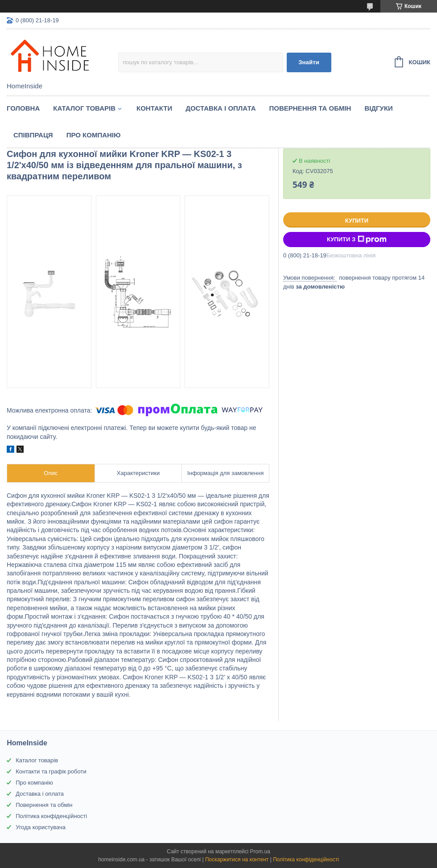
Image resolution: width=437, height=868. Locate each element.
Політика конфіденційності (51, 816)
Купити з (357, 240)
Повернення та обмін (310, 108)
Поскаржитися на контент (237, 860)
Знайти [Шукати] (309, 62)
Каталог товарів (37, 760)
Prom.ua (260, 851)
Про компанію (94, 135)
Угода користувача (41, 827)
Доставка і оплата (221, 108)
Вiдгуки (378, 108)
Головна (23, 108)
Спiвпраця (33, 135)
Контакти (154, 108)
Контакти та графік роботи (51, 771)
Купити (357, 221)
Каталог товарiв (84, 108)
